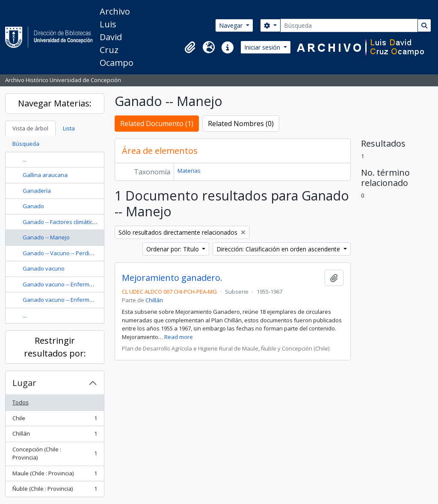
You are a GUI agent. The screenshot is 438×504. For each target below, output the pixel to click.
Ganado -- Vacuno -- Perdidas (61, 253)
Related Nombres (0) (241, 124)
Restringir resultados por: (55, 347)
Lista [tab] (69, 128)
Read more (179, 337)
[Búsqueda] (349, 25)
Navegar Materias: (55, 103)
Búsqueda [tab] (26, 144)
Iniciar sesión (263, 47)
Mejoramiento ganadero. (172, 278)
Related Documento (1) (157, 124)
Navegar (232, 25)
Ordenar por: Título (173, 249)
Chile (55, 420)
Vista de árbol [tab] (30, 128)
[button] (190, 47)
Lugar (24, 383)
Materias (189, 171)
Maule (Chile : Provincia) (55, 475)
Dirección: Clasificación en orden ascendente (279, 249)
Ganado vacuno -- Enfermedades (66, 284)
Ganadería (37, 191)
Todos (21, 402)
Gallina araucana (45, 175)
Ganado (33, 206)
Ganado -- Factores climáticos (61, 222)
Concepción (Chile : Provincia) (55, 454)
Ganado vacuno (44, 268)
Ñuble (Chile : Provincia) (55, 491)
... (25, 159)
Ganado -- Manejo (46, 237)
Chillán (55, 435)
